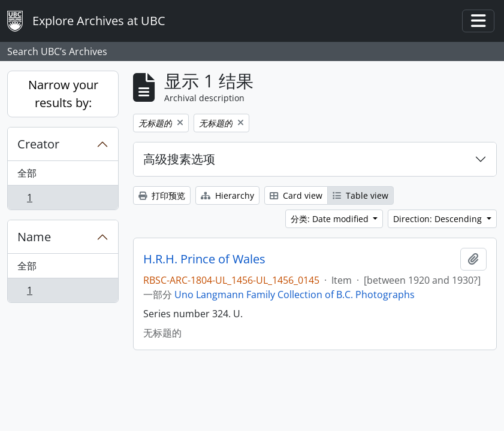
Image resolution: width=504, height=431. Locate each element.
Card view (296, 195)
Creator (38, 144)
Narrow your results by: (63, 94)
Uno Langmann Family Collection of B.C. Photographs (295, 295)
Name (34, 237)
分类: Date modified (331, 219)
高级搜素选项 (179, 159)
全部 (27, 173)
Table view (360, 195)
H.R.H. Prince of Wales (204, 259)
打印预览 (162, 195)
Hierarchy (227, 195)
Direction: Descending (439, 219)
